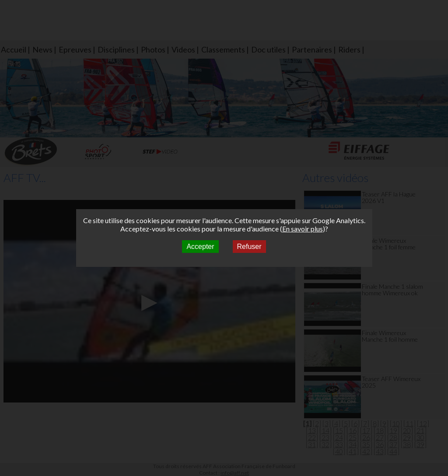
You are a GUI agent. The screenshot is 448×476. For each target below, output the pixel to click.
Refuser (249, 247)
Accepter (200, 247)
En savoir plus (303, 229)
